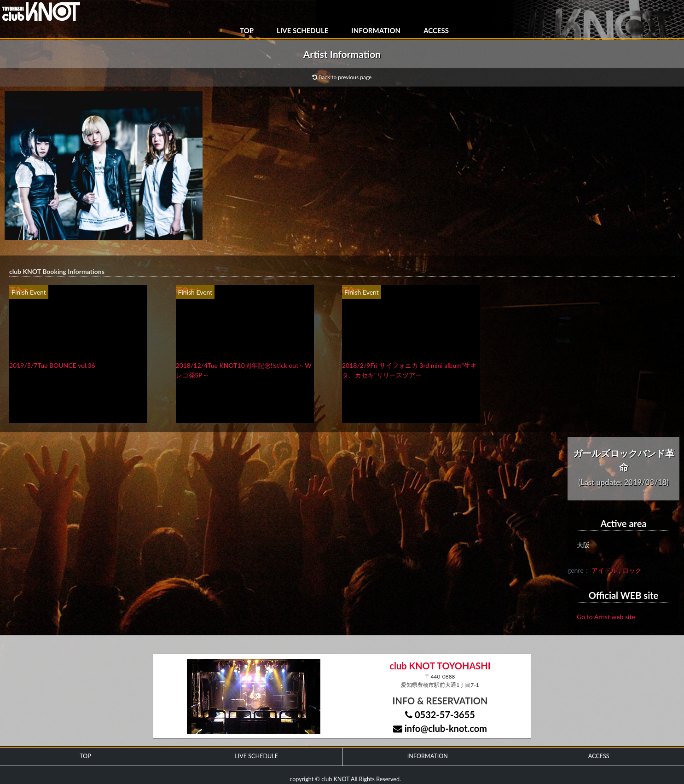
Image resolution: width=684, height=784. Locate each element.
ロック (632, 570)
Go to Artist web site (606, 617)
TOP (247, 30)
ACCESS (436, 30)
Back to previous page (342, 77)
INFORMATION (376, 30)
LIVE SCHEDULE (302, 30)
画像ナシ (22, 290)
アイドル (604, 570)
